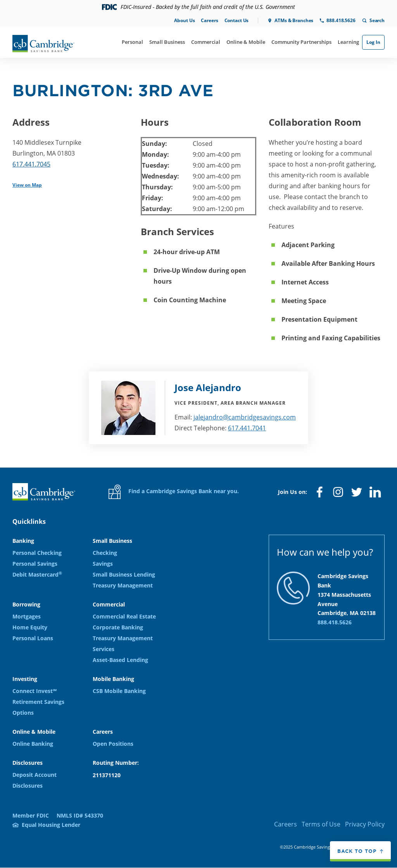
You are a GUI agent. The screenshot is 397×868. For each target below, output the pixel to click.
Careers (209, 20)
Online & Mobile (246, 42)
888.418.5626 (341, 20)
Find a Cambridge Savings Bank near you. (174, 492)
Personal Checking (37, 553)
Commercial (206, 42)
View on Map (27, 185)
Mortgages (27, 616)
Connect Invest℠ (35, 691)
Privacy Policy (365, 824)
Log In (373, 42)
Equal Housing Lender (51, 825)
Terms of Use (321, 824)
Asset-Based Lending (120, 660)
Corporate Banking (118, 627)
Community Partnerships (301, 42)
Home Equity (30, 627)
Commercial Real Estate (124, 616)
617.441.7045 (31, 164)
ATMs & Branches (294, 20)
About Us (184, 20)
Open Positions (113, 744)
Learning (348, 42)
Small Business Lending (124, 574)
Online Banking (33, 744)
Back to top (357, 851)
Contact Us (237, 20)
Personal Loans (33, 638)
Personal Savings (35, 564)
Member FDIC (31, 815)
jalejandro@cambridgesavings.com (245, 417)
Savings (103, 564)
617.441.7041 (247, 428)
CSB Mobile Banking (119, 691)
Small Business (167, 42)
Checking (105, 553)
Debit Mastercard (37, 574)
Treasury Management (123, 585)
